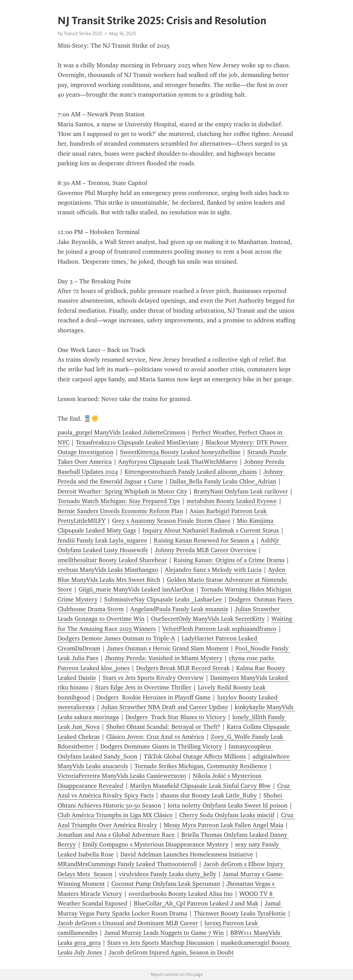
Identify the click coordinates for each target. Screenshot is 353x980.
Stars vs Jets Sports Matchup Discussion (161, 943)
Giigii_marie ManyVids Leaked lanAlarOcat (136, 589)
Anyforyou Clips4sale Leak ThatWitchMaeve (178, 462)
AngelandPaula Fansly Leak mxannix (179, 609)
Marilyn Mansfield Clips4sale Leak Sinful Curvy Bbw (200, 786)
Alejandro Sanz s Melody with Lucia (213, 570)
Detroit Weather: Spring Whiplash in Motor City (122, 491)
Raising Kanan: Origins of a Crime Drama (229, 560)
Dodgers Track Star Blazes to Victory (176, 717)
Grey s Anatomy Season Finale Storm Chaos (171, 521)
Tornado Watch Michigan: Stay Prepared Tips (119, 501)
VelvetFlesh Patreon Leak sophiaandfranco (219, 629)
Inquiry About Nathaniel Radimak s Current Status (211, 530)
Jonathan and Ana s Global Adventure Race (116, 835)
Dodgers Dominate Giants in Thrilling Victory (161, 746)
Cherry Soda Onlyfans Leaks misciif (227, 815)
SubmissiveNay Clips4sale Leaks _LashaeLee (163, 599)
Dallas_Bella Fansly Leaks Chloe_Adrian (223, 481)
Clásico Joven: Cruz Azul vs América (155, 737)
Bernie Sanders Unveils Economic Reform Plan (120, 511)
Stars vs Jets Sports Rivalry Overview (153, 678)
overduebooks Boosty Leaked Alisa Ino (181, 894)
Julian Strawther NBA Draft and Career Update (165, 707)
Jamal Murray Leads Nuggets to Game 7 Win (164, 933)
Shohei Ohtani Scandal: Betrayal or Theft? (163, 727)
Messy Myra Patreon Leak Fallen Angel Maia (224, 825)
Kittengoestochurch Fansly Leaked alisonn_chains (191, 472)
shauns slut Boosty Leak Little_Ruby (209, 795)
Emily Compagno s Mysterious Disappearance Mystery (155, 844)
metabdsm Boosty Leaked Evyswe (232, 501)
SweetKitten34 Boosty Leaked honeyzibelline (180, 452)
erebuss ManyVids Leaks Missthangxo (108, 570)
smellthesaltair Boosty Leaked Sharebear (112, 560)
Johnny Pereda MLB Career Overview (206, 550)
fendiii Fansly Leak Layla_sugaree (102, 540)
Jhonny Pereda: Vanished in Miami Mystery (164, 658)
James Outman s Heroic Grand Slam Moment (168, 648)
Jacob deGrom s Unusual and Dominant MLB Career (128, 923)
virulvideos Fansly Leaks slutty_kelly (168, 874)
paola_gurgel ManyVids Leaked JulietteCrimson (122, 432)
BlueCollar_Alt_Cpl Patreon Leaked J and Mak (196, 903)
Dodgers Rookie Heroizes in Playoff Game (154, 697)
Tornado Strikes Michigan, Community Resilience (201, 766)
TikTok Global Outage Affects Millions (195, 756)
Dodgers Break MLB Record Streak (183, 668)
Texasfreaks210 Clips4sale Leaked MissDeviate (137, 442)
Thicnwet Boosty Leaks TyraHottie (240, 913)
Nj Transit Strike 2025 (80, 33)
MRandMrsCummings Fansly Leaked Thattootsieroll (127, 864)
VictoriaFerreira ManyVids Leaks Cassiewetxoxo (122, 776)
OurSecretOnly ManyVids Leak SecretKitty (208, 619)
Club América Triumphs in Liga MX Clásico (115, 815)
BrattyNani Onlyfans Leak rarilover (241, 491)
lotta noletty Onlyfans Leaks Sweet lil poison (228, 805)
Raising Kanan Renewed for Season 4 (204, 540)
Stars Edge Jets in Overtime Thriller (143, 687)
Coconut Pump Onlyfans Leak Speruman (166, 884)
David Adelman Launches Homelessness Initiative (187, 854)
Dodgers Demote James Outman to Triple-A (116, 638)
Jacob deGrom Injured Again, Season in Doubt (171, 952)
